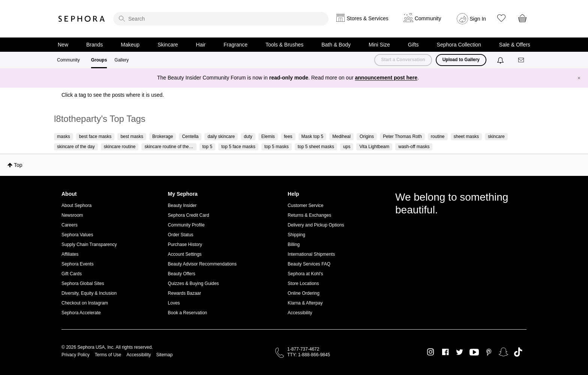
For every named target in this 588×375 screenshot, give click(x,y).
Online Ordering (304, 293)
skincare (496, 136)
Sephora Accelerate (81, 313)
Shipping (296, 235)
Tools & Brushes (284, 45)
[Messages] (522, 60)
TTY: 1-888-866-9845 (309, 355)
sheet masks (466, 136)
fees (288, 136)
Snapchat (503, 352)
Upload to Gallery (461, 60)
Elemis (268, 136)
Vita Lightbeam (374, 147)
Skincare (168, 45)
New (63, 45)
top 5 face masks (238, 147)
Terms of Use (108, 355)
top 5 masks (277, 147)
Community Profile (186, 225)
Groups (99, 60)
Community (68, 60)
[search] (221, 19)
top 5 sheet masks (316, 147)
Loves (174, 303)
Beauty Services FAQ (309, 264)
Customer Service (305, 205)
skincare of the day (76, 147)
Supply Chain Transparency (89, 244)
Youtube (474, 352)
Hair (201, 45)
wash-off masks (414, 147)
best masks (132, 136)
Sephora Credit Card (189, 215)
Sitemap (164, 355)
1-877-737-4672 (303, 349)
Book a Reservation (188, 313)
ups (347, 147)
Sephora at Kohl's (305, 274)
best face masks (95, 136)
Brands (94, 45)
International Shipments (311, 254)
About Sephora (76, 205)
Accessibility (300, 313)
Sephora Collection (459, 45)
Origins (367, 136)
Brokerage (163, 136)
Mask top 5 (313, 136)
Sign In (478, 19)
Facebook (445, 352)
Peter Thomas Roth (402, 136)
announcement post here (386, 78)
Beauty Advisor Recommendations (202, 264)
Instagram (431, 352)
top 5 (208, 147)
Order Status (181, 235)
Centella (190, 136)
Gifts (413, 45)
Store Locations (303, 283)
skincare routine (120, 147)
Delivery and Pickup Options (316, 225)
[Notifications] (501, 60)
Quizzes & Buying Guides (193, 283)
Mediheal (341, 136)
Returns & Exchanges (309, 215)
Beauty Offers (182, 274)
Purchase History (185, 244)
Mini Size (379, 45)
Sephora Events (77, 264)
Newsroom (72, 215)
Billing (294, 244)
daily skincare (221, 136)
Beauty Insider (182, 205)
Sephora (82, 19)
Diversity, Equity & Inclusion (89, 293)
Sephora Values (77, 235)
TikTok (518, 352)
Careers (70, 225)
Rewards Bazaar (185, 293)
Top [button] (18, 165)
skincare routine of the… (169, 147)
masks (64, 136)
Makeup (130, 45)
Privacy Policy (76, 355)
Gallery (121, 60)
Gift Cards (72, 274)
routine (438, 136)
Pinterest (489, 352)
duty (248, 136)
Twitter (460, 352)
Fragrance (235, 45)
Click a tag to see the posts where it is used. (113, 95)
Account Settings (185, 254)
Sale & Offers (515, 45)
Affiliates (70, 254)
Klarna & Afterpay (305, 303)
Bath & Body (336, 45)
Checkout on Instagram (85, 303)
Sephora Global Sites (83, 283)
